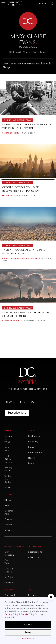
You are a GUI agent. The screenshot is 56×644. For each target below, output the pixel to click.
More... (8, 487)
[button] (51, 597)
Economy (15, 133)
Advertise (34, 557)
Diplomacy (34, 436)
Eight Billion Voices (8, 459)
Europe (6, 196)
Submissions (35, 552)
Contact (9, 583)
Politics (14, 196)
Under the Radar (8, 479)
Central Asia (9, 512)
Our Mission (9, 553)
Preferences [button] (28, 638)
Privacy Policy (12, 614)
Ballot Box (8, 449)
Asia (7, 505)
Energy (32, 447)
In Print (9, 577)
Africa (8, 500)
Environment (17, 321)
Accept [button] (28, 625)
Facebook (10, 595)
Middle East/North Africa (16, 258)
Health (32, 458)
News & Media (9, 570)
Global (6, 133)
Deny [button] (28, 632)
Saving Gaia (8, 469)
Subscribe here (17, 413)
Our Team (7, 562)
